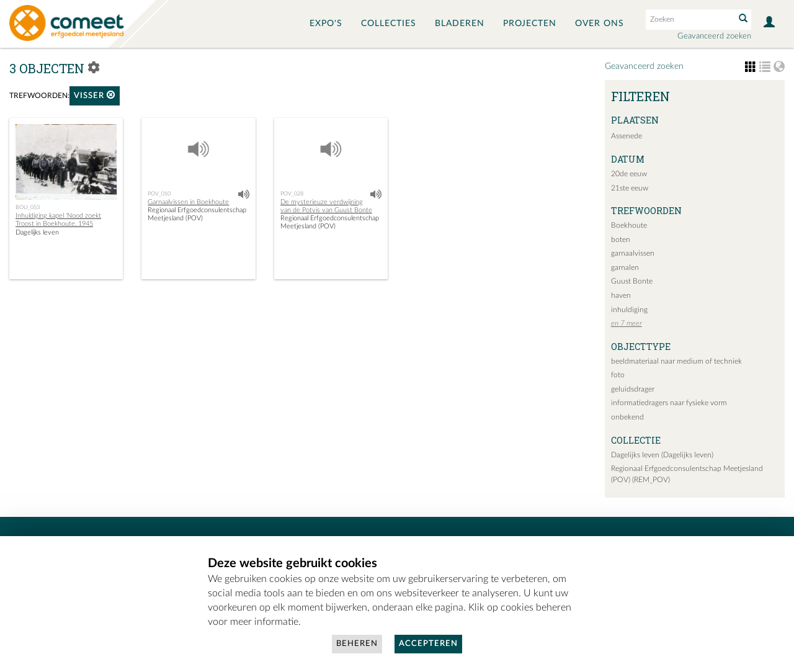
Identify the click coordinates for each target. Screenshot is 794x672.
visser (95, 95)
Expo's (326, 24)
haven (621, 295)
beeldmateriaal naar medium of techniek (676, 361)
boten (621, 240)
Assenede (627, 136)
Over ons (600, 24)
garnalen (625, 267)
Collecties (389, 24)
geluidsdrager (633, 389)
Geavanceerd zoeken (714, 36)
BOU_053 (28, 207)
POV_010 (159, 194)
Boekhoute (629, 225)
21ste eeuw (630, 188)
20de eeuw (629, 174)
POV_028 (292, 194)
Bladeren (460, 24)
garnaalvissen (633, 253)
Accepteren (428, 644)
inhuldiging (629, 310)
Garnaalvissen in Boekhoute (188, 202)
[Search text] (689, 19)
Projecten (530, 24)
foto (618, 375)
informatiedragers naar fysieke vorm (669, 403)
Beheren (357, 644)
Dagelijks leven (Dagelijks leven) (662, 455)
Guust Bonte (632, 281)
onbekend (627, 417)
